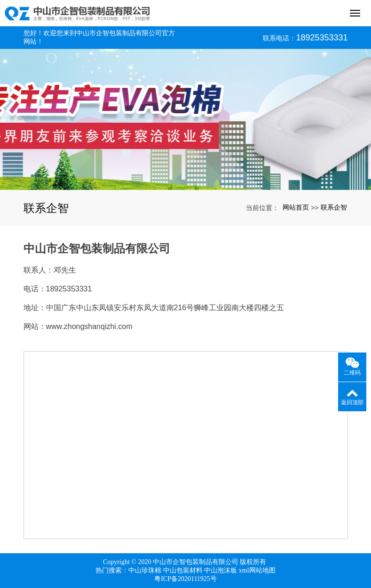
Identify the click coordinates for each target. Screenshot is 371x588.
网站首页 (296, 207)
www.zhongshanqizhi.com (89, 326)
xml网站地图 (257, 570)
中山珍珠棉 (145, 570)
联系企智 (334, 207)
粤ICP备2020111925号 (185, 579)
